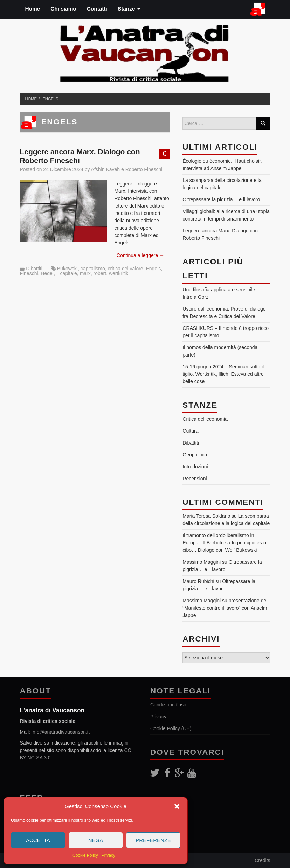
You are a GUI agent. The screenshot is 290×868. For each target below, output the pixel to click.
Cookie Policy (85, 855)
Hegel (47, 273)
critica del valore (126, 269)
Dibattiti (34, 269)
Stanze (129, 9)
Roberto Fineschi (144, 169)
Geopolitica (195, 455)
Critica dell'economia (205, 419)
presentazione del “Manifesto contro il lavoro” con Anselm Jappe (225, 608)
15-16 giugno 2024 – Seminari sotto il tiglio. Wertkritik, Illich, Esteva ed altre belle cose (223, 374)
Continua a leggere (140, 255)
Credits (262, 860)
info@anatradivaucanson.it (61, 732)
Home (32, 9)
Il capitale (67, 273)
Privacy (108, 855)
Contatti (97, 9)
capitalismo (93, 269)
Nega (96, 840)
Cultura (190, 431)
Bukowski (67, 269)
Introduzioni (195, 467)
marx (85, 273)
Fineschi (29, 273)
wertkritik (119, 273)
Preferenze (153, 840)
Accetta (38, 840)
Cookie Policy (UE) (171, 728)
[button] (177, 806)
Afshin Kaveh (106, 169)
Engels (50, 99)
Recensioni (195, 479)
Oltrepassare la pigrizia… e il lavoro (221, 199)
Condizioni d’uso (168, 705)
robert (100, 273)
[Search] (263, 123)
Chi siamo (63, 9)
